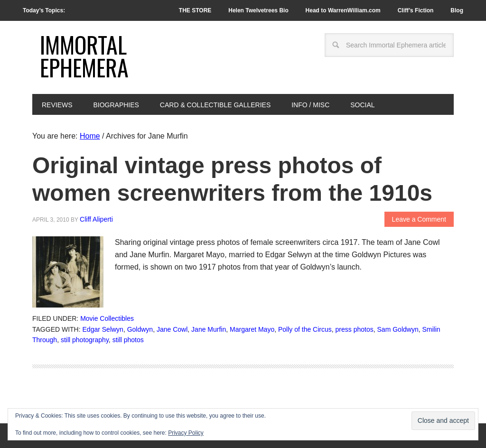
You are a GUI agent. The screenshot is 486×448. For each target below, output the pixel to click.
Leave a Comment (419, 219)
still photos (128, 340)
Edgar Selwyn (103, 329)
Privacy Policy (186, 433)
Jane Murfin (209, 329)
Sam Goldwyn (398, 329)
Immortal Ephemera (84, 56)
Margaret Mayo (252, 329)
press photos (355, 329)
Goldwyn (140, 329)
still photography (85, 340)
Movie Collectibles (107, 318)
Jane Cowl (172, 329)
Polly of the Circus (305, 329)
